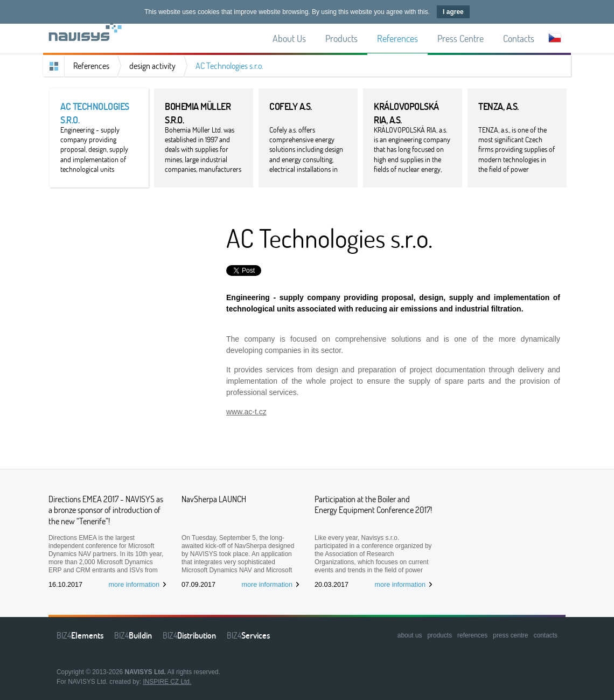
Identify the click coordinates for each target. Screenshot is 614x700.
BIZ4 (80, 635)
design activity (152, 66)
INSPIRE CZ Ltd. (167, 682)
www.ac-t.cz (246, 412)
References (91, 66)
